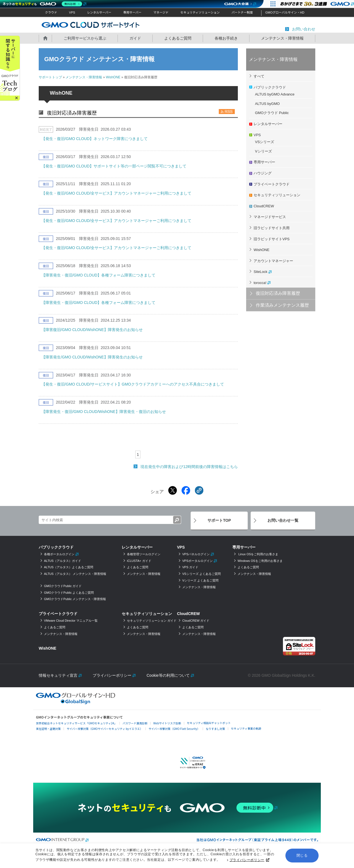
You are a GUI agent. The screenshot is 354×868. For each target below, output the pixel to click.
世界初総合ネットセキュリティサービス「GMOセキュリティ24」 (76, 723)
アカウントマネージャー (273, 261)
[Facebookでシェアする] (186, 490)
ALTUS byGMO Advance (275, 94)
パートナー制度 (242, 12)
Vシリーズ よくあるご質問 (200, 580)
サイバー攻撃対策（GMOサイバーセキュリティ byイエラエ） (105, 729)
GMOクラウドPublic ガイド (63, 586)
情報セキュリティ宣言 (58, 675)
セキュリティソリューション (200, 12)
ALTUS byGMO (267, 104)
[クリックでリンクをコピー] (199, 490)
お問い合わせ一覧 (283, 520)
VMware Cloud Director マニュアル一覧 (71, 621)
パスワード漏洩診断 (135, 723)
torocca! (260, 283)
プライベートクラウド (272, 184)
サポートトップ (50, 77)
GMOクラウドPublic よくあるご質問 (69, 593)
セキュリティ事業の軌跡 (246, 728)
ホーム (45, 38)
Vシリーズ (263, 151)
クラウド (51, 12)
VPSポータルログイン (197, 561)
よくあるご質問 (178, 38)
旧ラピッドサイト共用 (272, 228)
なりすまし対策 (215, 729)
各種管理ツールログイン (144, 554)
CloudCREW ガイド (196, 621)
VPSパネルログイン (196, 554)
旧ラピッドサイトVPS (272, 239)
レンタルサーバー (99, 12)
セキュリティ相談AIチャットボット (209, 723)
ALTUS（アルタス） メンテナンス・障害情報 (75, 574)
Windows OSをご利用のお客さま (260, 561)
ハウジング (263, 173)
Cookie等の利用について (168, 675)
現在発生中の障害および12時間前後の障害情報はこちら (189, 467)
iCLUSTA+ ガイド (139, 561)
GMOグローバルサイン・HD (285, 12)
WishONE (113, 77)
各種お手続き (226, 38)
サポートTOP (219, 520)
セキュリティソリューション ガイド (152, 621)
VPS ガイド (190, 567)
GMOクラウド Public (272, 113)
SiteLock (261, 272)
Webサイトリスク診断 (167, 723)
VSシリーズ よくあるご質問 (201, 574)
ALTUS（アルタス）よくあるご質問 (69, 567)
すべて (259, 76)
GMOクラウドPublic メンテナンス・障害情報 (75, 599)
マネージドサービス (270, 217)
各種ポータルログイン (59, 554)
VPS (72, 12)
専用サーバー (132, 12)
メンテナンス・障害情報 (282, 38)
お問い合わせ (304, 29)
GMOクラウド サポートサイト (91, 25)
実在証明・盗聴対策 (48, 729)
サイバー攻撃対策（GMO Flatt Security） (174, 729)
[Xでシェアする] (173, 490)
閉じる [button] (302, 857)
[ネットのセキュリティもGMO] (44, 4)
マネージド (161, 12)
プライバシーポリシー (249, 861)
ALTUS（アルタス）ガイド (63, 561)
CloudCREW (264, 206)
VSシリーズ (265, 142)
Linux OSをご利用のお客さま (258, 554)
